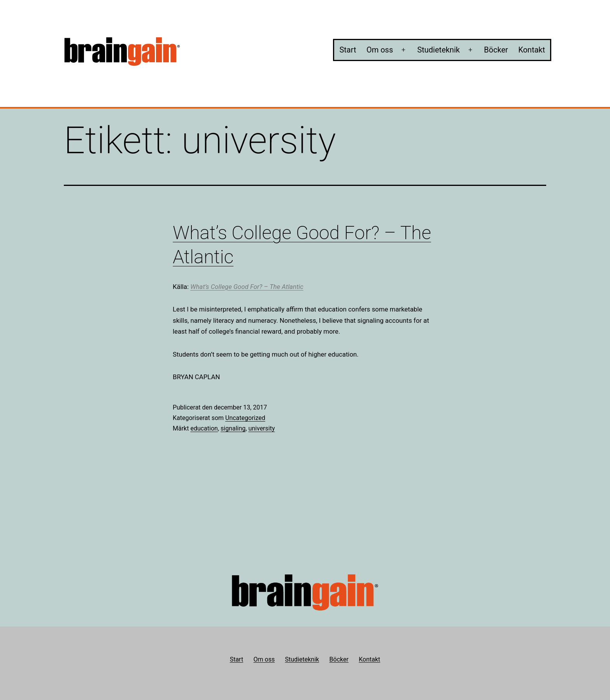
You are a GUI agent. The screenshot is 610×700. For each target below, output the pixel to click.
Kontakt (532, 50)
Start (348, 50)
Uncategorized (245, 418)
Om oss (380, 50)
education (204, 428)
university (261, 428)
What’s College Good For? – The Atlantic (247, 287)
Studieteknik (438, 50)
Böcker (496, 50)
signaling (233, 428)
